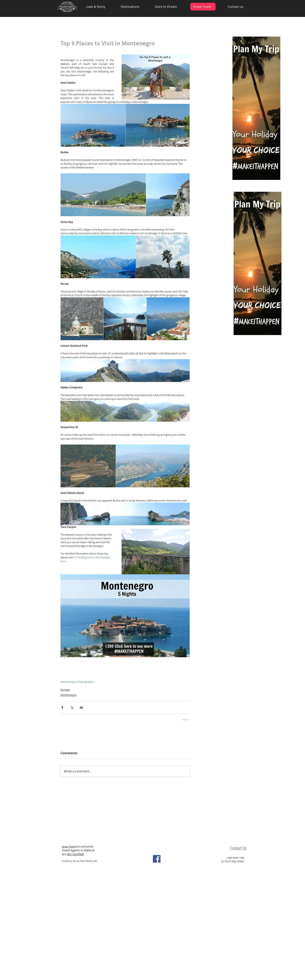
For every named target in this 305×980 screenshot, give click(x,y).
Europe (65, 690)
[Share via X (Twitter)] (72, 707)
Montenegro (68, 695)
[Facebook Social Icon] (157, 859)
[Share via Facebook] (62, 707)
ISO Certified (75, 854)
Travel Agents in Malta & (78, 850)
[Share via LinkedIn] (81, 707)
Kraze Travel (69, 846)
